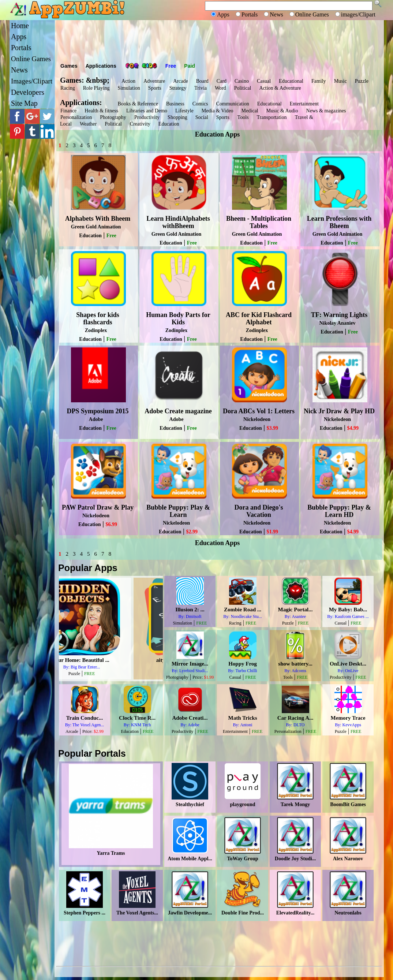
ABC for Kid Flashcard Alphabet (259, 318)
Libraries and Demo (147, 111)
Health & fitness (101, 111)
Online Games (31, 59)
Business (175, 104)
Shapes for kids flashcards (98, 318)
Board (202, 81)
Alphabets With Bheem (98, 219)
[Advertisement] (219, 40)
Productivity (147, 117)
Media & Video (218, 111)
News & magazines (326, 111)
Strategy (178, 88)
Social (202, 117)
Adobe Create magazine (178, 411)
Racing (68, 88)
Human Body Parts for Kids (178, 318)
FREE (119, 674)
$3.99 (272, 428)
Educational (291, 81)
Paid (190, 66)
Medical (250, 111)
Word (220, 88)
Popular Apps (88, 568)
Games (69, 66)
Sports (155, 88)
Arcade (180, 81)
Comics (200, 104)
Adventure (154, 81)
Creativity (140, 124)
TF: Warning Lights (339, 315)
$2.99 (192, 532)
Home (20, 26)
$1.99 (272, 532)
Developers (28, 92)
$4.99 (353, 428)
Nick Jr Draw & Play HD (339, 411)
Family (319, 81)
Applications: (83, 103)
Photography (113, 117)
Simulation (129, 88)
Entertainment (304, 104)
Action (128, 81)
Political (243, 88)
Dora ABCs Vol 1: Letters (259, 411)
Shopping (177, 117)
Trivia (201, 88)
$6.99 (111, 524)
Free (171, 66)
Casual (264, 81)
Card (222, 81)
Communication (232, 104)
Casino (242, 81)
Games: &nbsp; (85, 80)
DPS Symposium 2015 (98, 411)
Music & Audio (282, 111)
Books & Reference (138, 104)
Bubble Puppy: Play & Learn (178, 511)
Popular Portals (92, 753)
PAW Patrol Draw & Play (98, 507)
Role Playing (96, 88)
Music (340, 81)
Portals (21, 48)
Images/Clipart (32, 81)
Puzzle (362, 81)
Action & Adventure (280, 88)
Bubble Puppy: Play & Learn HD (339, 511)
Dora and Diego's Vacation (259, 511)
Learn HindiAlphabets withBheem (178, 222)
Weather (88, 124)
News (19, 70)
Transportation (272, 117)
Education (169, 124)
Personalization (76, 117)
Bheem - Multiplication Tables (259, 222)
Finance (68, 111)
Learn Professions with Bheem (339, 222)
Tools (243, 117)
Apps (19, 37)
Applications (101, 66)
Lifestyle (184, 111)
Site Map (24, 103)
